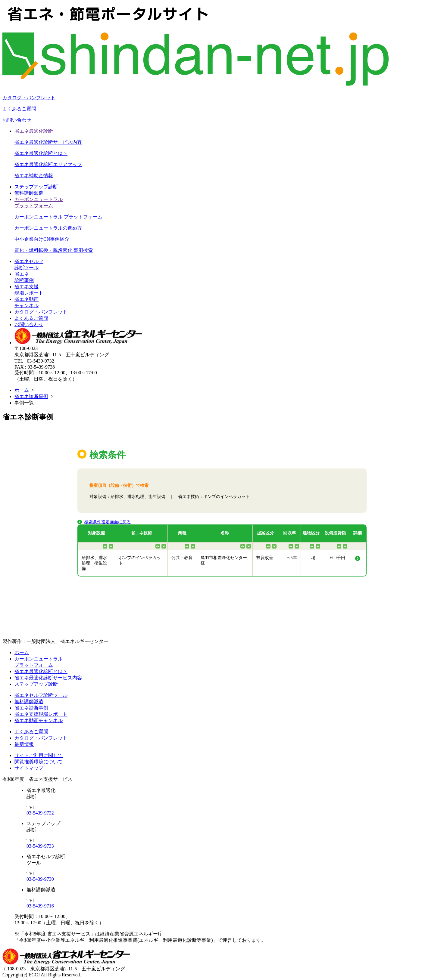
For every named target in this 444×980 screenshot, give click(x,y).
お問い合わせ (17, 120)
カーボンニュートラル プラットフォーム (58, 217)
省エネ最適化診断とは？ (41, 153)
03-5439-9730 (40, 879)
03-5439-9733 (40, 846)
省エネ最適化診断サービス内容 (48, 142)
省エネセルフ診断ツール (41, 695)
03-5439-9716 (40, 906)
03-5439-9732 (40, 813)
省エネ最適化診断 (34, 131)
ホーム (22, 390)
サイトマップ (29, 768)
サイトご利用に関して (39, 755)
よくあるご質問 (19, 109)
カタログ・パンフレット (29, 98)
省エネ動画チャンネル (39, 720)
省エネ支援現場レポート (41, 714)
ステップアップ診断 (36, 187)
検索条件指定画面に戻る (108, 522)
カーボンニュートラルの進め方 (48, 228)
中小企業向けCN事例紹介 (42, 239)
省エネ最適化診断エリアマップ (48, 164)
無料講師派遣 (29, 193)
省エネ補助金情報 (34, 176)
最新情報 (24, 744)
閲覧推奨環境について (39, 762)
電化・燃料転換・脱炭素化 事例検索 (54, 250)
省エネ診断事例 (31, 396)
